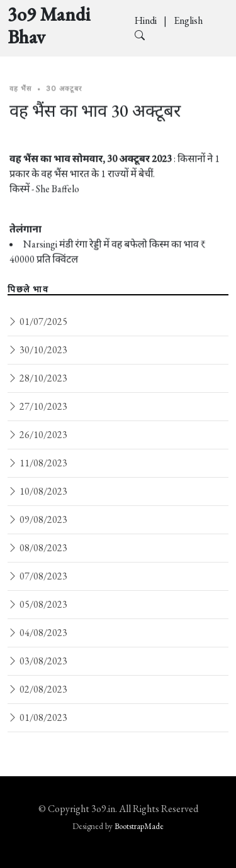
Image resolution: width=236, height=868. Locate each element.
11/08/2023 (37, 463)
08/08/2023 (37, 548)
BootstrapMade (139, 826)
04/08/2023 (37, 633)
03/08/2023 (37, 661)
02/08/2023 (37, 689)
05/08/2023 (37, 604)
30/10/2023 (37, 350)
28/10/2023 (37, 378)
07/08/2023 (37, 576)
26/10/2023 (37, 435)
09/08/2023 (37, 519)
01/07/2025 (37, 321)
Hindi (147, 20)
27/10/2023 (37, 406)
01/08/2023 (37, 717)
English (188, 20)
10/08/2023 (37, 491)
